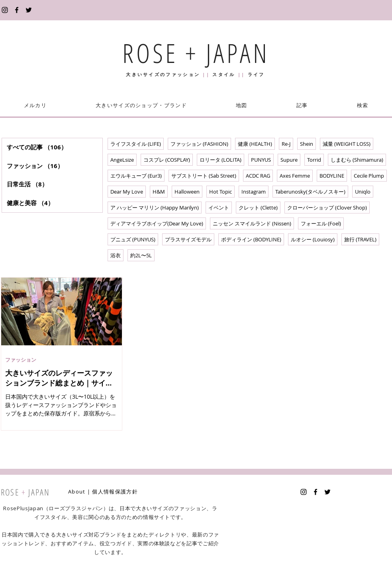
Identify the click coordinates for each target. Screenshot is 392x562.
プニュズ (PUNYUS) (133, 239)
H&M (159, 192)
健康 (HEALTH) (255, 144)
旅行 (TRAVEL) (360, 239)
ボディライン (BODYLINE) (251, 239)
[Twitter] (29, 10)
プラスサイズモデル (188, 239)
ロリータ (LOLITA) (220, 160)
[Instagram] (5, 10)
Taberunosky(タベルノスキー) (310, 192)
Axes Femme (295, 176)
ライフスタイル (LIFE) (136, 144)
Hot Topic (220, 192)
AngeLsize (122, 160)
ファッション (21, 360)
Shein (307, 144)
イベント (219, 208)
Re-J (286, 144)
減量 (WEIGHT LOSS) (347, 144)
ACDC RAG (258, 176)
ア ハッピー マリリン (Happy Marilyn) (155, 208)
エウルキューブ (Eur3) (136, 176)
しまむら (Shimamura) (357, 160)
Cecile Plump (369, 176)
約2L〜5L (141, 255)
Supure (289, 160)
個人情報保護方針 (115, 492)
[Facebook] (17, 10)
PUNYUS (261, 160)
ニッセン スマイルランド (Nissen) (252, 223)
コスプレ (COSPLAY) (167, 160)
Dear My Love (127, 192)
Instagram (254, 192)
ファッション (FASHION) (199, 144)
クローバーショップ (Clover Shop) (327, 208)
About (77, 492)
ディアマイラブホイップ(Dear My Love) (157, 223)
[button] (141, 105)
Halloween (187, 192)
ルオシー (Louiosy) (313, 239)
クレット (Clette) (258, 208)
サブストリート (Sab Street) (204, 176)
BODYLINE (332, 176)
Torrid (314, 160)
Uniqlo (363, 192)
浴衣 (116, 255)
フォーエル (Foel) (321, 223)
